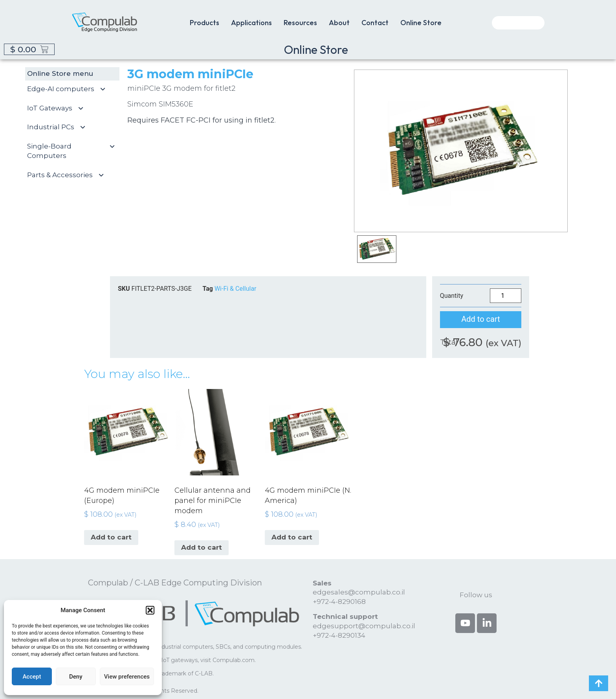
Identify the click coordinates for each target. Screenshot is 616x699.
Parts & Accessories (69, 175)
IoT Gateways (59, 108)
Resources (300, 23)
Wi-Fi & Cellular (236, 289)
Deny (76, 677)
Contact (375, 23)
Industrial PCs (60, 127)
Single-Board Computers (74, 151)
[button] (150, 610)
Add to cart (480, 319)
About (339, 23)
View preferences (127, 677)
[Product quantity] (506, 296)
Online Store (421, 23)
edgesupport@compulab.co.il (364, 626)
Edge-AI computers (70, 89)
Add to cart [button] (111, 537)
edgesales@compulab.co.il (359, 592)
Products (204, 23)
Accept (32, 677)
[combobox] (518, 23)
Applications (251, 23)
